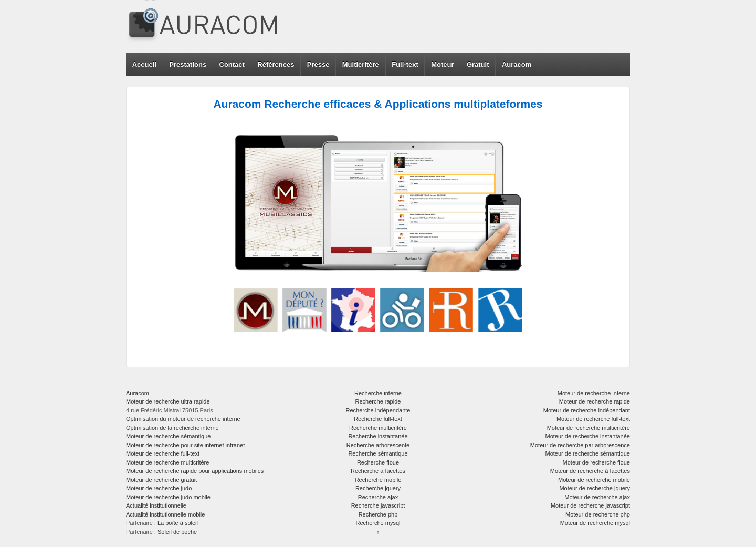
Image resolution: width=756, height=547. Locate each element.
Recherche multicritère (378, 428)
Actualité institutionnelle (156, 505)
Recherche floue (378, 462)
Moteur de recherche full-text (163, 453)
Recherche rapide (378, 401)
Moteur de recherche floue (596, 462)
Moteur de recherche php (598, 514)
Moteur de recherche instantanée (588, 436)
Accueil (144, 64)
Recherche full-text (378, 419)
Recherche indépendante (378, 410)
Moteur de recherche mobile (594, 480)
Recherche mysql (378, 523)
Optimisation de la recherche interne (172, 428)
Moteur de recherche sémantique (168, 436)
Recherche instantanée (378, 436)
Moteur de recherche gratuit (161, 480)
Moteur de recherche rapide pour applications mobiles (195, 471)
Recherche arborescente (378, 445)
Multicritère (361, 64)
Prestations (188, 64)
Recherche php (378, 514)
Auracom (517, 64)
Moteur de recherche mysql (595, 523)
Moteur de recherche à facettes (590, 471)
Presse (318, 64)
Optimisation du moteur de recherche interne (183, 419)
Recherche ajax (378, 497)
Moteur (442, 64)
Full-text (405, 64)
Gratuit (478, 64)
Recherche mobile (378, 480)
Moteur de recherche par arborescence (580, 445)
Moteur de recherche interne (594, 393)
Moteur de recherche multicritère (167, 462)
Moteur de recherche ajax (597, 497)
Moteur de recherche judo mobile (168, 497)
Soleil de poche (177, 532)
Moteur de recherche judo (159, 488)
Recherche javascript (378, 505)
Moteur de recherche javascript (590, 505)
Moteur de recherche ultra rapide (168, 401)
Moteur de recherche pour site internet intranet (185, 445)
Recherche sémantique (378, 453)
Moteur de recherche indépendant (587, 410)
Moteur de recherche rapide (595, 401)
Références (276, 64)
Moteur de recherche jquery (595, 488)
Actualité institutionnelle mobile (165, 514)
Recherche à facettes (378, 471)
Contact (232, 64)
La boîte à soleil (178, 523)
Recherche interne (378, 393)
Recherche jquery (378, 488)
